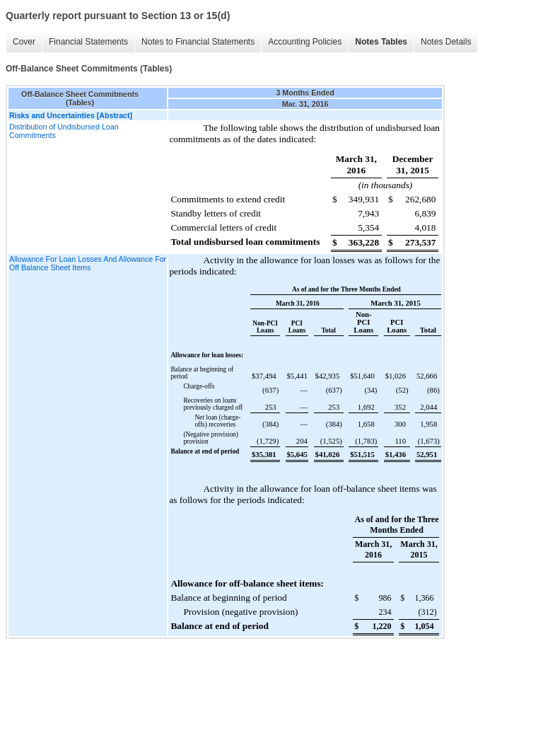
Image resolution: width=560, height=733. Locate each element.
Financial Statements (88, 42)
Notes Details (446, 42)
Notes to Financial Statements (198, 42)
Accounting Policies (305, 42)
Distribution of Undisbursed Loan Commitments (64, 131)
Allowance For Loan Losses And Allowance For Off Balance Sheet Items (88, 263)
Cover (24, 42)
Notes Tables (381, 42)
